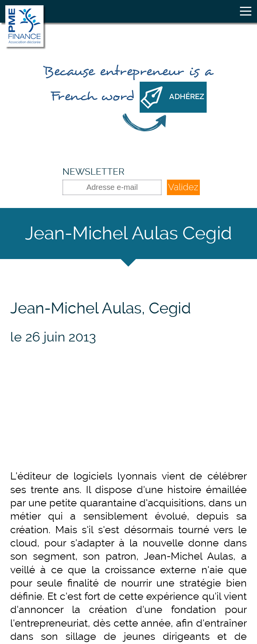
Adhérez (187, 97)
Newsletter (93, 171)
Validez (183, 187)
